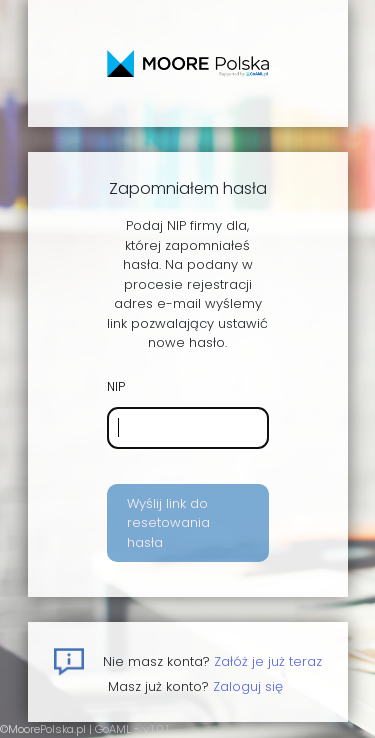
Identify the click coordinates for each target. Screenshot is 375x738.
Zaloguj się (248, 686)
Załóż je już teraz (268, 661)
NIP (116, 386)
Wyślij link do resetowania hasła (168, 523)
